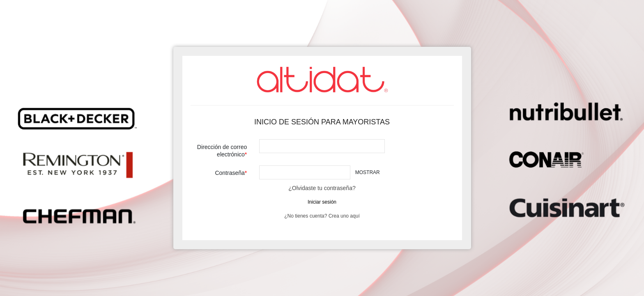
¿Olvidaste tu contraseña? (322, 188)
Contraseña (230, 173)
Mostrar (368, 172)
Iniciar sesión (322, 202)
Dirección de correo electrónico (222, 151)
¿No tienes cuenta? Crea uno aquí (322, 216)
